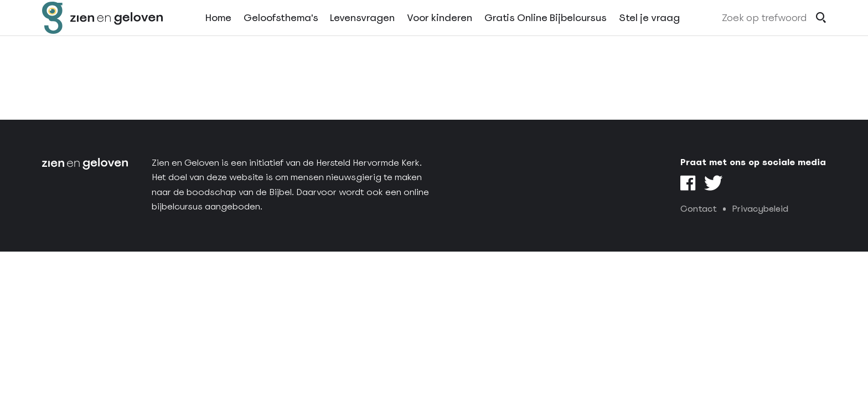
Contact (699, 209)
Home (218, 32)
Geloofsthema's (281, 32)
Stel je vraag (649, 32)
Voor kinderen (440, 32)
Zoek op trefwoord (764, 32)
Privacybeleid (760, 209)
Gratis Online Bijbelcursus (546, 32)
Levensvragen (362, 32)
